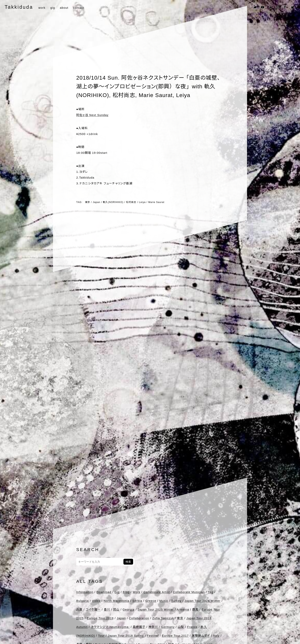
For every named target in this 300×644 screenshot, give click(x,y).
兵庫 (79, 609)
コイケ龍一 (93, 609)
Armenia (183, 609)
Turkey (176, 601)
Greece (151, 601)
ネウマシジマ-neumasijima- (110, 627)
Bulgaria (83, 601)
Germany (168, 627)
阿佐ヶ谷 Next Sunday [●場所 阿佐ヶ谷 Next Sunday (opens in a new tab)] (92, 115)
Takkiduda (19, 7)
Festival (153, 636)
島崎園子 (139, 627)
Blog (126, 592)
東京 (88, 202)
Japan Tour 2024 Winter (202, 601)
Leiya (142, 202)
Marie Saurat (156, 202)
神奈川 (153, 627)
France (192, 627)
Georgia (129, 609)
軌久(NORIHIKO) (113, 202)
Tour (101, 636)
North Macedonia (116, 601)
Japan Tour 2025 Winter (156, 609)
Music (164, 601)
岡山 (116, 609)
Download (104, 592)
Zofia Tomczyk (163, 618)
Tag (211, 592)
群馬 (195, 609)
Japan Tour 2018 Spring (126, 636)
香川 (107, 609)
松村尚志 (131, 202)
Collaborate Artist (157, 592)
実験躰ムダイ (201, 636)
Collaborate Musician (189, 592)
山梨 (181, 627)
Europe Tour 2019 (100, 618)
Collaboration (139, 618)
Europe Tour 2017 (175, 636)
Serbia (137, 601)
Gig (117, 592)
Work (137, 592)
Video (96, 601)
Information (85, 592)
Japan (97, 202)
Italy (216, 636)
